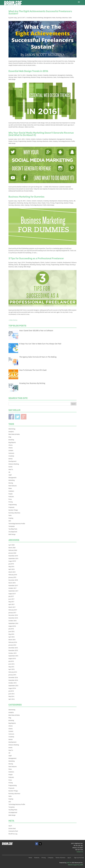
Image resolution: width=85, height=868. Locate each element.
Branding (29, 75)
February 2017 (13, 610)
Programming (26, 77)
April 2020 (11, 545)
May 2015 (11, 667)
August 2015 (12, 659)
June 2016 (11, 631)
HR (74, 201)
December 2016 (13, 615)
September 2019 (13, 558)
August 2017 (12, 594)
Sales (70, 18)
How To (11, 469)
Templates (12, 526)
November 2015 (13, 650)
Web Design (12, 79)
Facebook (11, 417)
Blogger (24, 417)
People (20, 77)
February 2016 (13, 642)
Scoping (55, 141)
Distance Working (38, 18)
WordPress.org (13, 834)
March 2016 (12, 640)
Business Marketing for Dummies (26, 197)
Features (37, 858)
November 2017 (13, 586)
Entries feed (12, 828)
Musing (11, 77)
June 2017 (11, 599)
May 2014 (11, 696)
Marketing (69, 75)
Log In (69, 858)
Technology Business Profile (65, 77)
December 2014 (13, 677)
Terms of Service (60, 858)
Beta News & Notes (14, 434)
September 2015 (13, 656)
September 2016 (13, 623)
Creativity (29, 18)
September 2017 (13, 591)
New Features (33, 203)
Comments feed (13, 831)
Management (48, 18)
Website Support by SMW (75, 865)
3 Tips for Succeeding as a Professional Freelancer (36, 258)
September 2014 (13, 686)
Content (40, 75)
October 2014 (12, 683)
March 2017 (12, 607)
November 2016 (13, 618)
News (54, 18)
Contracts (39, 139)
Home (30, 858)
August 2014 (12, 688)
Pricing (15, 141)
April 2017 (11, 604)
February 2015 (13, 672)
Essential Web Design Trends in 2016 (28, 71)
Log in (10, 826)
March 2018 (12, 583)
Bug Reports (36, 262)
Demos (11, 459)
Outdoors (11, 491)
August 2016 (12, 626)
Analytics (11, 432)
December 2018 (13, 580)
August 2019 (12, 561)
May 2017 (11, 602)
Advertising (12, 429)
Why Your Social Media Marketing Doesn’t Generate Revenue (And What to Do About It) (41, 134)
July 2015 (11, 661)
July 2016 (11, 629)
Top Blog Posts (13, 529)
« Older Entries (13, 320)
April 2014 (11, 699)
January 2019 (12, 577)
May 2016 (11, 634)
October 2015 (12, 653)
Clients (35, 75)
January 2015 (12, 675)
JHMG (68, 863)
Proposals (11, 507)
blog (10, 437)
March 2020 (12, 548)
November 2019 (13, 556)
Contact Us (80, 852)
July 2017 (11, 596)
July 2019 (11, 564)
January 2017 (12, 613)
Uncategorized (13, 532)
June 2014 (11, 694)
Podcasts (11, 497)
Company (51, 858)
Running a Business (62, 18)
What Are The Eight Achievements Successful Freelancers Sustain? (40, 12)
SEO (10, 521)
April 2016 (11, 637)
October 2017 (12, 588)
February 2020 (13, 550)
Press (48, 203)
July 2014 (11, 691)
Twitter (17, 417)
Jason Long (13, 18)
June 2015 (11, 664)
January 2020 (12, 553)
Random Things (36, 77)
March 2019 (12, 572)
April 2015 (11, 669)
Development (53, 75)
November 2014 (13, 680)
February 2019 (13, 575)
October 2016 (12, 621)
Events (71, 201)
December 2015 (13, 648)
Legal (10, 475)
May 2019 (11, 567)
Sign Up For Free (79, 858)
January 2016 (12, 645)
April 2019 (11, 569)
